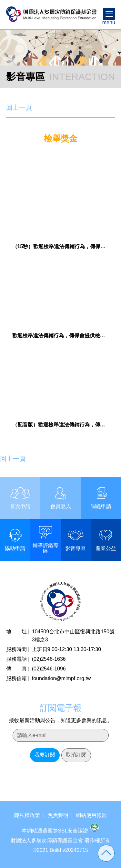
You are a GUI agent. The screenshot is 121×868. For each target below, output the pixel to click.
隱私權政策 (27, 815)
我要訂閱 (45, 755)
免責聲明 (58, 815)
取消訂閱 (76, 755)
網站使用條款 (91, 815)
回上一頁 (19, 107)
